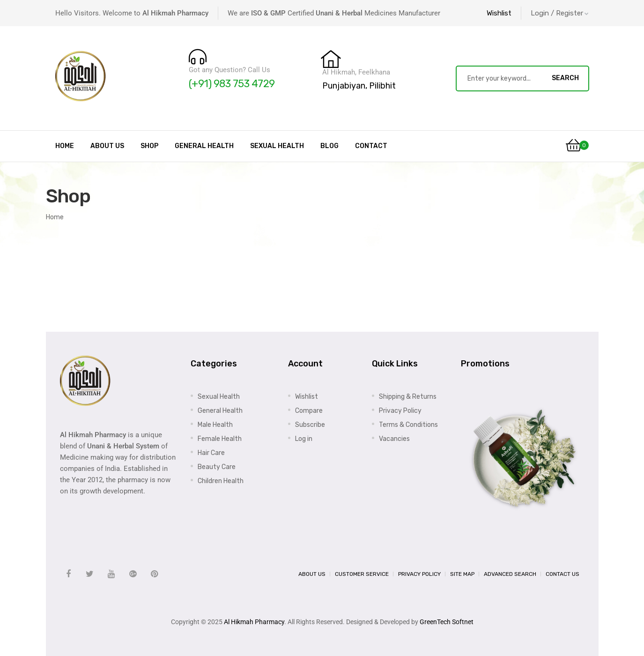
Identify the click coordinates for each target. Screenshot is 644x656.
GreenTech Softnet (447, 622)
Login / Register (560, 13)
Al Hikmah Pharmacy (254, 622)
